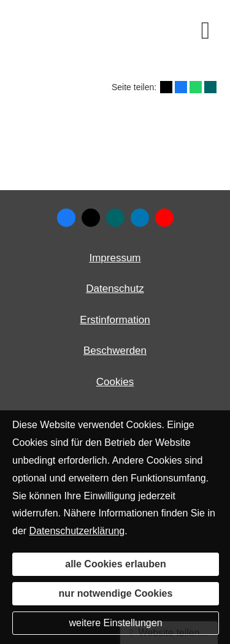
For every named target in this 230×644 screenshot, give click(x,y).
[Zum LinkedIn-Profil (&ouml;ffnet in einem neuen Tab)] (140, 218)
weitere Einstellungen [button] (115, 623)
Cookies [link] (115, 382)
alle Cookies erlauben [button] (116, 564)
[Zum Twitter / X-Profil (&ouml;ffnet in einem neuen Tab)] (91, 218)
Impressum (115, 258)
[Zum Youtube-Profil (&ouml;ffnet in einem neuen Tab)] (164, 218)
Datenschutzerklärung (77, 531)
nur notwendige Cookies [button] (116, 593)
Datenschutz (115, 289)
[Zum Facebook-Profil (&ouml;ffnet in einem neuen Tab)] (66, 218)
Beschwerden (115, 351)
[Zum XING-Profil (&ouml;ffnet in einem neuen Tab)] (115, 218)
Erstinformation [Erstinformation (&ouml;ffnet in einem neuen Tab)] (115, 320)
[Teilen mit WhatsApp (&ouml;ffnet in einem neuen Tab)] (196, 87)
